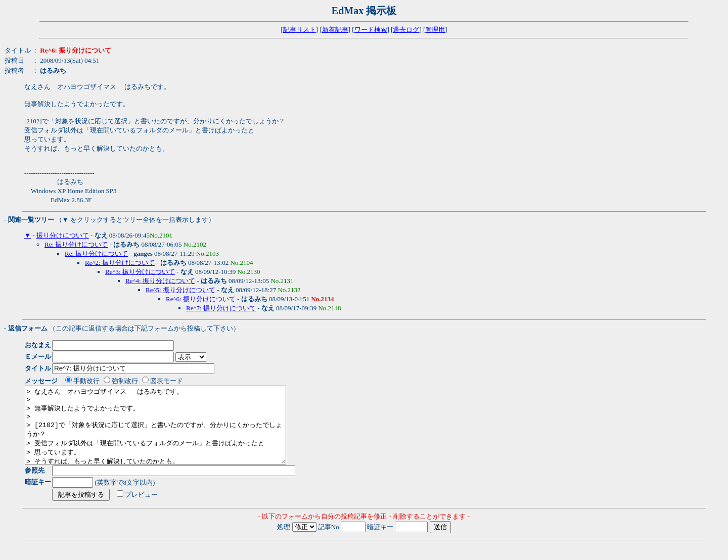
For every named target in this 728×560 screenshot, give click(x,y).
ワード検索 (371, 30)
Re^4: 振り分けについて (160, 281)
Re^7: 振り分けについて (221, 308)
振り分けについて (63, 235)
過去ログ (406, 30)
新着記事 (335, 30)
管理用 (435, 30)
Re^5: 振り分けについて (180, 290)
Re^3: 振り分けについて (140, 272)
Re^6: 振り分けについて (201, 299)
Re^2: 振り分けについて (120, 263)
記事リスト (300, 30)
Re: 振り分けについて (76, 244)
